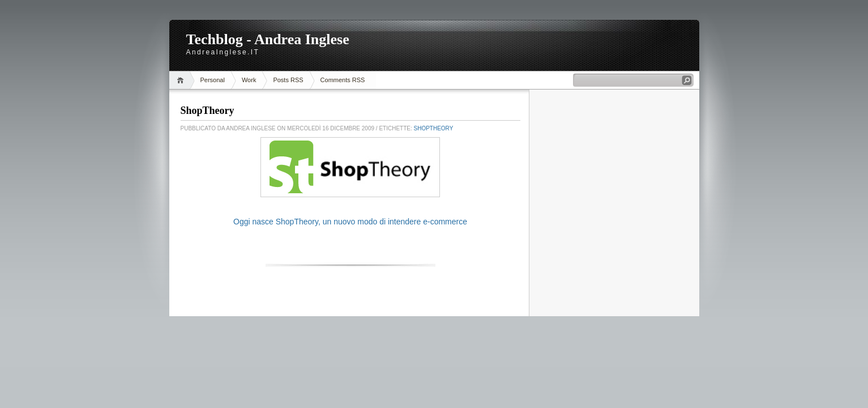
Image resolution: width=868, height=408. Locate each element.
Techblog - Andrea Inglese (268, 39)
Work (249, 80)
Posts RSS (288, 80)
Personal (213, 80)
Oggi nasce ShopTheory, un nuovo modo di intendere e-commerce (350, 222)
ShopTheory (208, 110)
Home (182, 80)
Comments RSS (343, 80)
